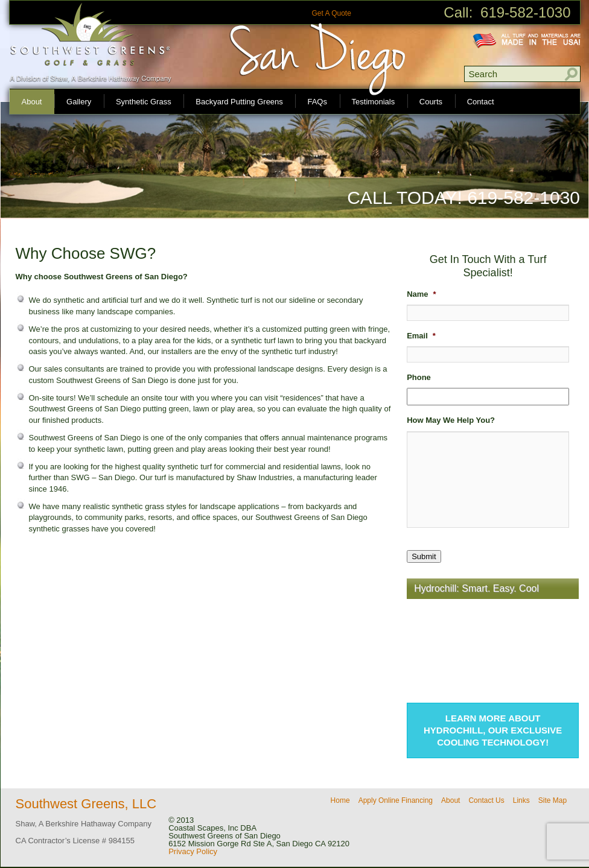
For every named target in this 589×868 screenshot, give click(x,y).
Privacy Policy (193, 851)
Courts (431, 102)
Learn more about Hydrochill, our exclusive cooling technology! (493, 730)
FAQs (317, 102)
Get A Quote (331, 13)
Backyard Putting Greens (239, 102)
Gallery (79, 102)
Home (340, 800)
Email (421, 336)
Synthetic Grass (144, 102)
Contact (481, 102)
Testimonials (374, 102)
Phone (419, 377)
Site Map (552, 800)
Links (521, 800)
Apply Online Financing (396, 800)
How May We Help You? (451, 420)
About (32, 102)
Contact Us (486, 800)
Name (421, 294)
